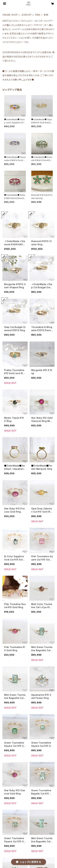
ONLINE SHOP (10, 15)
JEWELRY (27, 15)
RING (38, 15)
